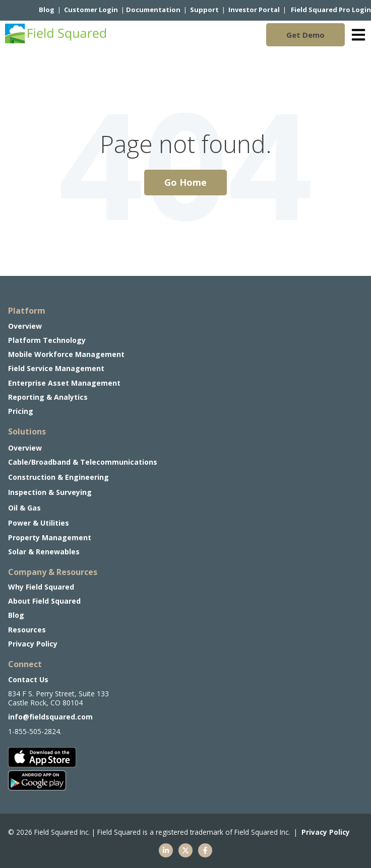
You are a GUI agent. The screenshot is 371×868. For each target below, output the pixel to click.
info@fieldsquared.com (50, 717)
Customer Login (91, 10)
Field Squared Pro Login (331, 10)
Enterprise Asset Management (64, 383)
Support (204, 10)
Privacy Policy (33, 644)
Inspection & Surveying (50, 492)
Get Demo (305, 35)
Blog (47, 10)
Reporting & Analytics (48, 397)
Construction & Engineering (58, 477)
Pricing (21, 411)
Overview (25, 448)
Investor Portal (254, 10)
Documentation (153, 10)
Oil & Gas (24, 508)
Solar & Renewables (44, 552)
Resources (27, 630)
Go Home (185, 182)
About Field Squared (44, 601)
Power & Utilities (39, 523)
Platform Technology (47, 340)
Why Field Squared (41, 587)
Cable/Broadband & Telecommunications (83, 462)
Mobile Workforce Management (66, 354)
